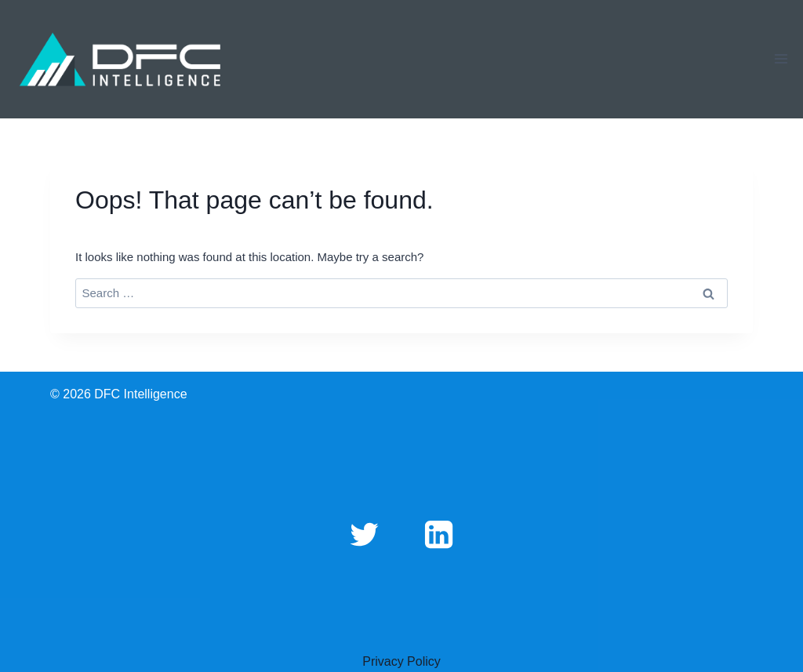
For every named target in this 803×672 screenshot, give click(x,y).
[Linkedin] (438, 534)
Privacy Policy (401, 661)
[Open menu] (781, 59)
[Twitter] (365, 534)
